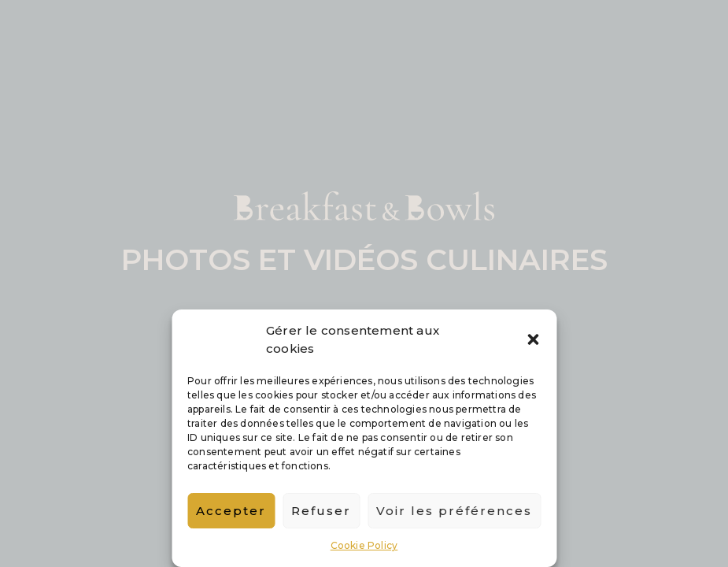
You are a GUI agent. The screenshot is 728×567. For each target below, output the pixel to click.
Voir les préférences (454, 511)
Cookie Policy (364, 545)
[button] (533, 339)
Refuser (321, 511)
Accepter (231, 511)
